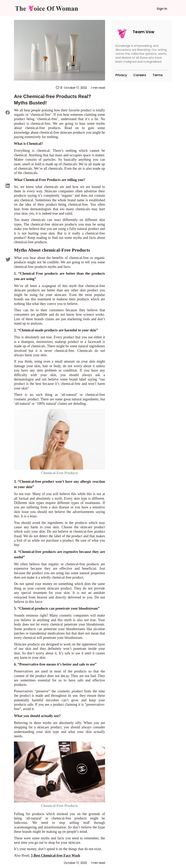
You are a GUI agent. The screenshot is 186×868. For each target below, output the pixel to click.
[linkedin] (8, 186)
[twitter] (8, 259)
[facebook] (8, 112)
